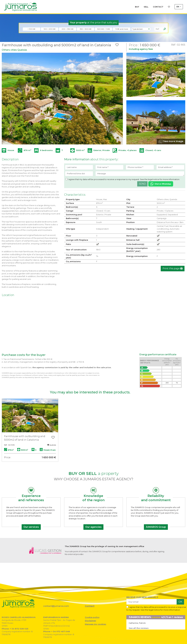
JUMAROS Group (156, 527)
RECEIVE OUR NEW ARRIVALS (142, 597)
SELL (146, 7)
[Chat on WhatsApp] (161, 184)
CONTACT (158, 7)
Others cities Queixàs (14, 50)
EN (178, 7)
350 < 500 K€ (86, 29)
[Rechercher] (165, 29)
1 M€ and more (122, 29)
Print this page (173, 268)
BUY (137, 7)
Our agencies (93, 527)
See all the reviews (139, 628)
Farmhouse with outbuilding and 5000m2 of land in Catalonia (25, 438)
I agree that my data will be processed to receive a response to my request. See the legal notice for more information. (123, 179)
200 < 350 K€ (68, 29)
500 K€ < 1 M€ (104, 29)
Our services (31, 527)
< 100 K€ (31, 29)
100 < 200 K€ (50, 29)
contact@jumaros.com (56, 606)
